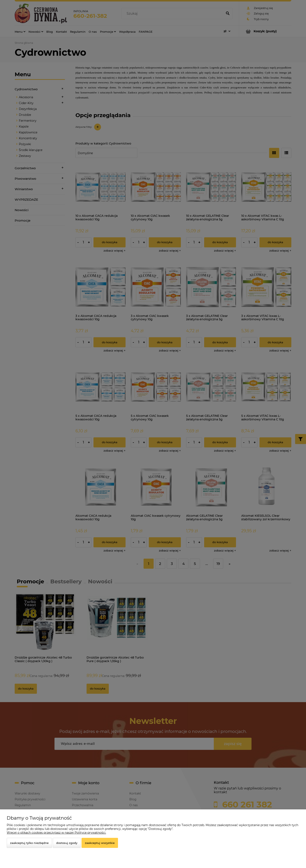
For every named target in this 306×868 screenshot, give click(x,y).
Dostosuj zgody (67, 843)
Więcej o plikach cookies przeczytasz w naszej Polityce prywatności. (56, 833)
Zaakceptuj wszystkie (100, 843)
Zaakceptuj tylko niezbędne (29, 843)
